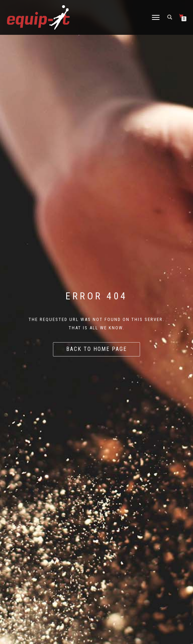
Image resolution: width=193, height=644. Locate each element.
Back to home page (96, 349)
